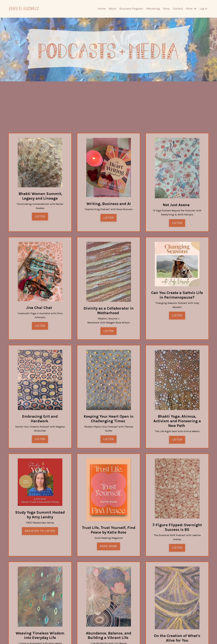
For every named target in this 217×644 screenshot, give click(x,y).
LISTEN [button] (40, 215)
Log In (204, 9)
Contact (178, 9)
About (112, 9)
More (191, 9)
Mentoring (153, 9)
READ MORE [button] (108, 547)
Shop (166, 9)
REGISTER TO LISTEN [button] (40, 532)
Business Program (131, 9)
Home (101, 9)
